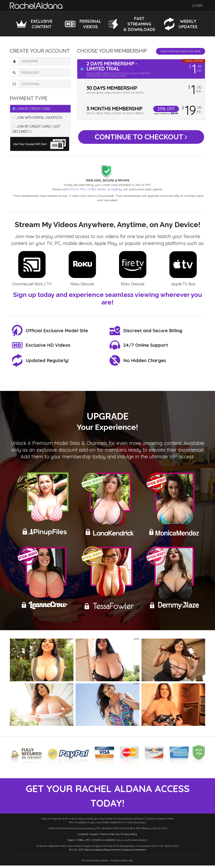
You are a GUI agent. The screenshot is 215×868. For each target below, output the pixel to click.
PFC (83, 189)
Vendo (101, 189)
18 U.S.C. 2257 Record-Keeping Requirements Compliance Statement (108, 852)
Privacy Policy (129, 837)
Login (197, 6)
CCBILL (80, 842)
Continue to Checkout (141, 138)
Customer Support (88, 837)
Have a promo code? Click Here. (181, 51)
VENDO (97, 842)
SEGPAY (111, 842)
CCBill (91, 189)
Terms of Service (110, 837)
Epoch (71, 842)
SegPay (116, 189)
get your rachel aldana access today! (108, 797)
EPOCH (74, 189)
